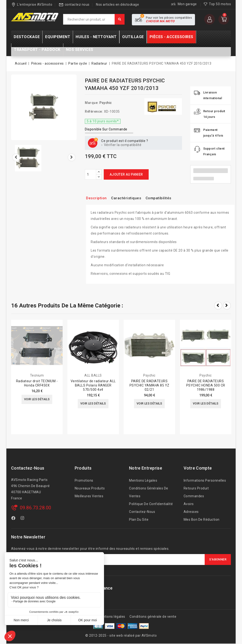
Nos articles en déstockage (117, 4)
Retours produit (196, 488)
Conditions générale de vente (153, 617)
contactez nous (77, 4)
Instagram (23, 519)
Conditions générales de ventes (149, 492)
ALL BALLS (93, 375)
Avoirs (189, 504)
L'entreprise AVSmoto (35, 4)
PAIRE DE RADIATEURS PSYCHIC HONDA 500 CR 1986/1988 (206, 385)
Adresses (191, 512)
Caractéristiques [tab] (131, 198)
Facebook (14, 519)
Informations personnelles (205, 480)
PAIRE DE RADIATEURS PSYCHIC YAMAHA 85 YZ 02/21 (149, 385)
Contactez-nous (28, 468)
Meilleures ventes (89, 496)
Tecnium (37, 375)
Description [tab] (98, 198)
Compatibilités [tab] (167, 198)
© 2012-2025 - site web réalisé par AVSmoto (121, 635)
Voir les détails (37, 400)
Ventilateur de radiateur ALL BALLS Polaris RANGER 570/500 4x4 (93, 385)
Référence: (94, 111)
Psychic (106, 103)
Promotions (84, 480)
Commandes (194, 496)
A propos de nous (80, 617)
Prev (218, 306)
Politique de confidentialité (151, 504)
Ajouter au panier (126, 174)
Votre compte (198, 468)
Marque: (92, 103)
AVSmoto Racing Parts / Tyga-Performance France (62, 588)
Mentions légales (143, 480)
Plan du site (139, 520)
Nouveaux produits (90, 488)
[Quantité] (91, 174)
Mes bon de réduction (202, 520)
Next (227, 306)
